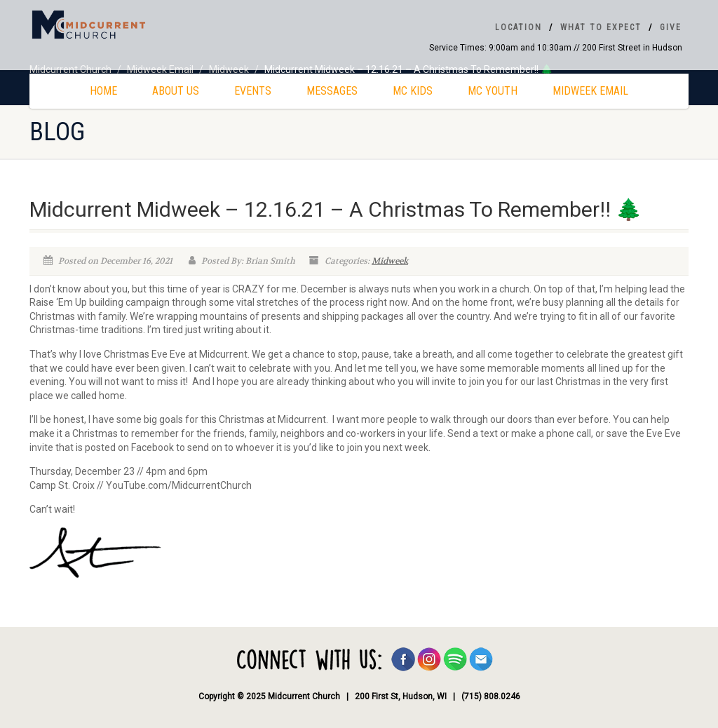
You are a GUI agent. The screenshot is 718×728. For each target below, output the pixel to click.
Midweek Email (590, 91)
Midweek (390, 261)
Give (671, 27)
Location (519, 27)
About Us (176, 91)
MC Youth (493, 91)
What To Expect (601, 27)
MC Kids (413, 91)
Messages (332, 91)
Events (253, 91)
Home (103, 91)
